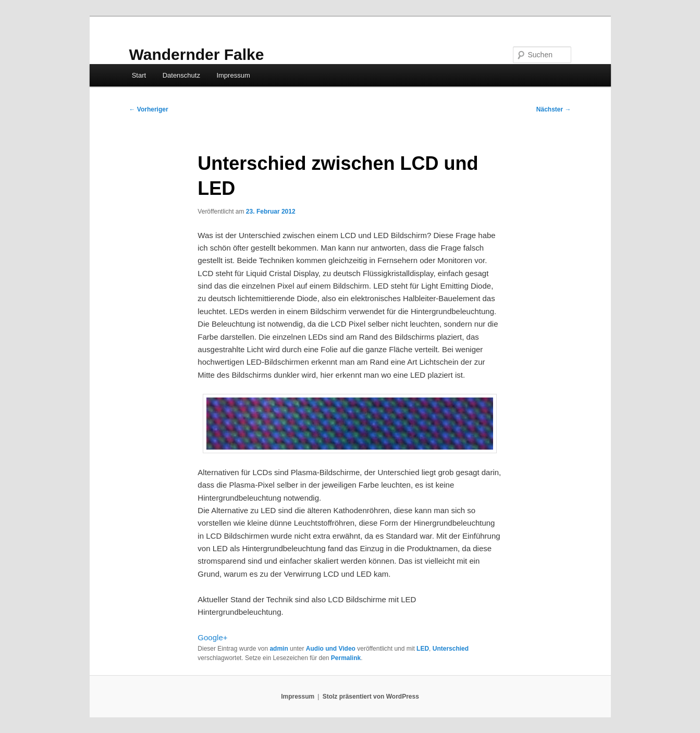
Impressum (233, 75)
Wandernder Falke (197, 54)
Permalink (346, 658)
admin (279, 649)
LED (423, 649)
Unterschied (451, 649)
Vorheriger (149, 109)
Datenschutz (181, 75)
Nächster (554, 109)
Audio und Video (331, 649)
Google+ (212, 637)
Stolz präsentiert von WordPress (371, 697)
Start (139, 75)
